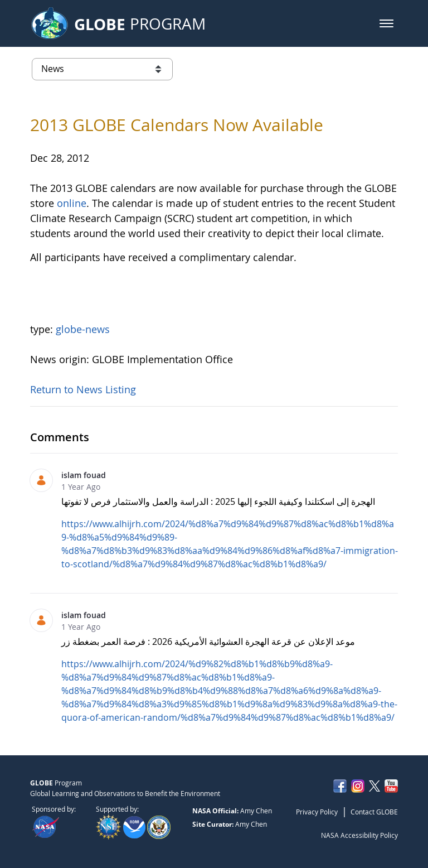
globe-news (83, 329)
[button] (386, 23)
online (72, 203)
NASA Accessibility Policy (359, 835)
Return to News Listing (83, 389)
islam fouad (84, 475)
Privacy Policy (317, 812)
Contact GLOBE (374, 812)
